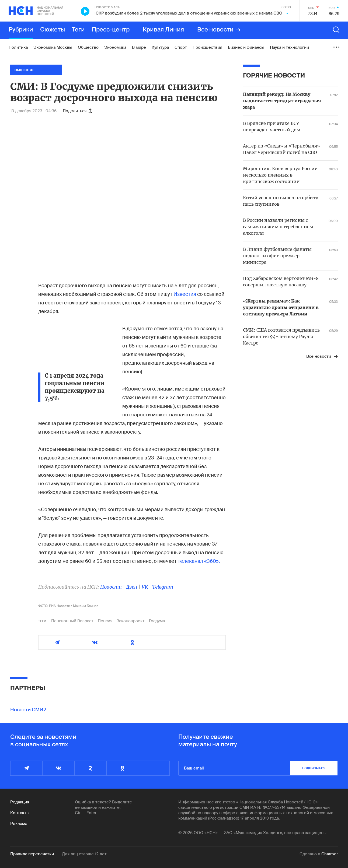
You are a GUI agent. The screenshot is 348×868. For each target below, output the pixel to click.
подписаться (314, 768)
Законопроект (131, 621)
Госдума (157, 621)
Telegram (163, 587)
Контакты (20, 813)
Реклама (19, 824)
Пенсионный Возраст (72, 621)
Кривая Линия (163, 30)
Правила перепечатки (32, 854)
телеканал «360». (199, 561)
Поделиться (77, 111)
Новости (111, 587)
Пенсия (105, 621)
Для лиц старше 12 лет (84, 854)
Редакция (20, 802)
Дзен (132, 587)
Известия (185, 294)
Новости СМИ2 (28, 710)
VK (145, 587)
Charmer (330, 854)
